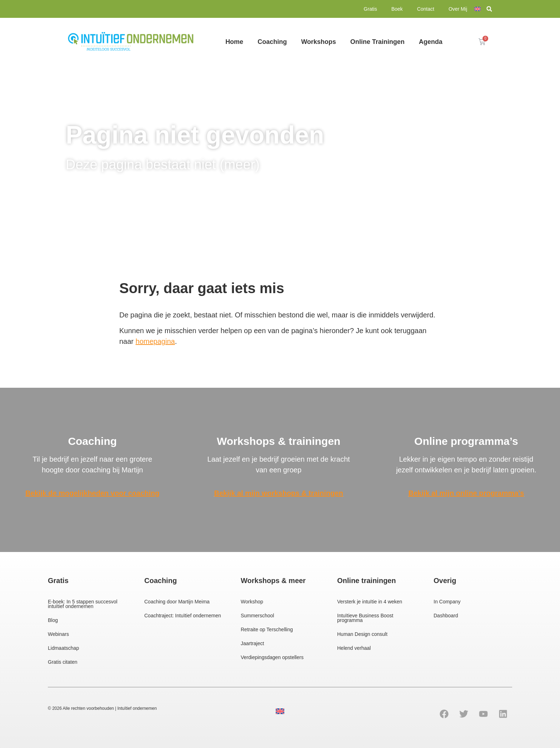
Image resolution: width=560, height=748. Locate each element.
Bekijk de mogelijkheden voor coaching (92, 493)
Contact (426, 9)
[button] (489, 9)
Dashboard (446, 616)
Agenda (431, 42)
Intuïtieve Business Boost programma (365, 618)
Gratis (370, 9)
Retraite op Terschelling (267, 629)
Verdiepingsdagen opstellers (272, 657)
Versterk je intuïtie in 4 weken (370, 602)
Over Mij (458, 9)
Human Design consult (362, 634)
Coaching (272, 42)
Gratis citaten (62, 662)
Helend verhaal (354, 648)
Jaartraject (252, 643)
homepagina (155, 341)
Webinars (58, 634)
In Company (447, 602)
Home (234, 42)
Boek (397, 9)
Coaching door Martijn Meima (177, 602)
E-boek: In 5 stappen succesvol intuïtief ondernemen (83, 604)
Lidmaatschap (63, 648)
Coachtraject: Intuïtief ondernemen (183, 616)
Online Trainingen (377, 42)
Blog (53, 620)
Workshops (319, 42)
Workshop (252, 602)
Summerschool (257, 616)
